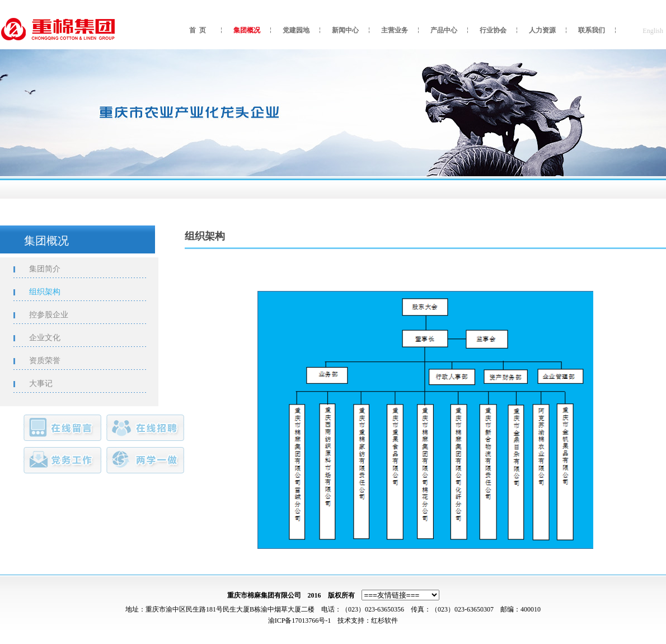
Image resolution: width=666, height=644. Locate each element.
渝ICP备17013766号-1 (300, 621)
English (653, 31)
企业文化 (51, 338)
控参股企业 (55, 315)
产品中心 (444, 30)
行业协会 (493, 30)
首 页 (198, 30)
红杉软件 (384, 621)
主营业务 (395, 30)
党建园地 (296, 30)
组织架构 (51, 292)
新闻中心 (345, 30)
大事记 (47, 384)
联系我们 (592, 30)
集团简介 (51, 269)
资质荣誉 (51, 361)
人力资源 (542, 30)
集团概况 (247, 30)
